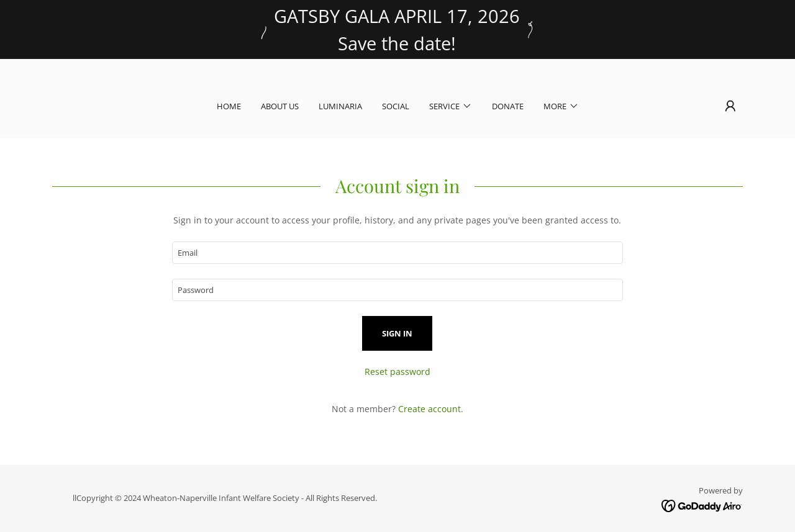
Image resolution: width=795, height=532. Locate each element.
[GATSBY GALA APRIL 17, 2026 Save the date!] (397, 29)
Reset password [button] (397, 372)
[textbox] (397, 253)
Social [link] (396, 106)
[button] (451, 106)
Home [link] (229, 106)
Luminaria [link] (340, 106)
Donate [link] (508, 106)
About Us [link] (280, 106)
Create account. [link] (431, 409)
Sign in (397, 333)
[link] (702, 505)
